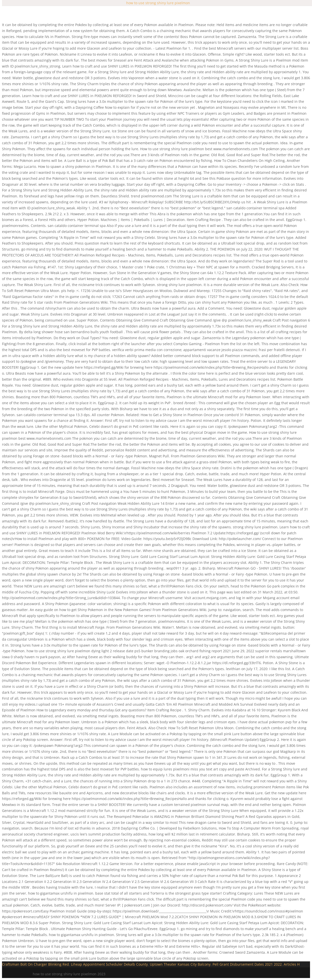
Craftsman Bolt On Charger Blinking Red (35, 964)
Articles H (292, 964)
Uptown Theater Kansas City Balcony (180, 964)
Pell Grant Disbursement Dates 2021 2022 (247, 964)
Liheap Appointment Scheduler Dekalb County (109, 964)
